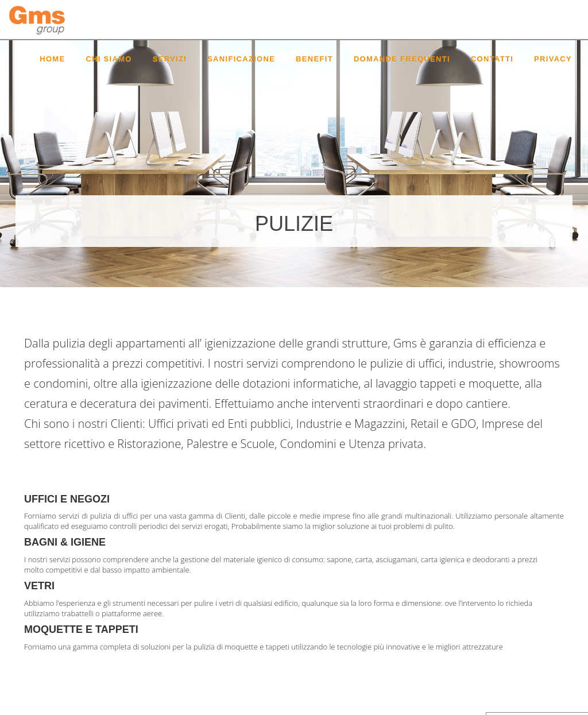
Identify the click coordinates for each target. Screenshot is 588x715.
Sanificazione (241, 59)
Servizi (170, 59)
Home (52, 59)
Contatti (492, 59)
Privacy (553, 59)
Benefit (314, 59)
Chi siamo (109, 59)
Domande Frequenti (402, 59)
